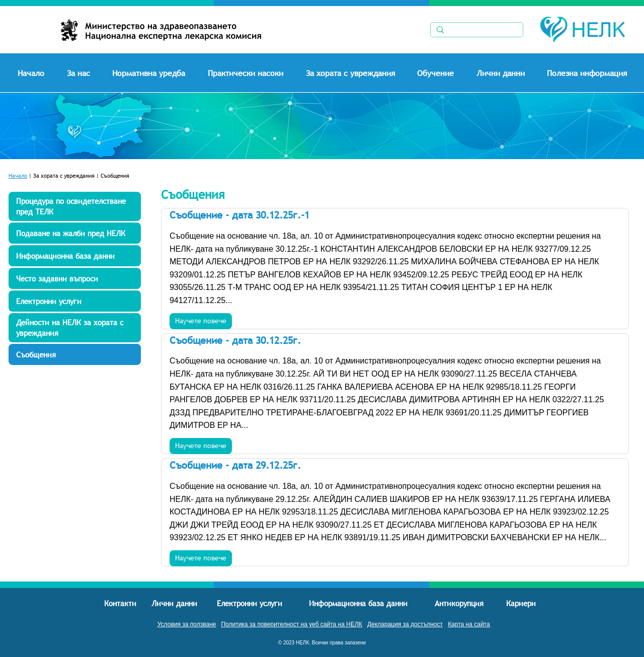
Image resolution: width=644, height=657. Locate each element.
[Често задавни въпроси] (75, 278)
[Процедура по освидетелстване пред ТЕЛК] (75, 206)
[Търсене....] (475, 31)
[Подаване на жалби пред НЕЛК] (75, 233)
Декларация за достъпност (405, 624)
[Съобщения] (75, 354)
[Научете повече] (201, 321)
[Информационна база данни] (75, 256)
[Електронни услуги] (75, 301)
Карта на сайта (469, 624)
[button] (86, 73)
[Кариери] (521, 603)
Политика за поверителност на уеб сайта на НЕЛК (291, 624)
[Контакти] (120, 603)
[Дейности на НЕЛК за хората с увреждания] (75, 328)
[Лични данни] (175, 603)
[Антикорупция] (460, 603)
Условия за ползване (187, 624)
